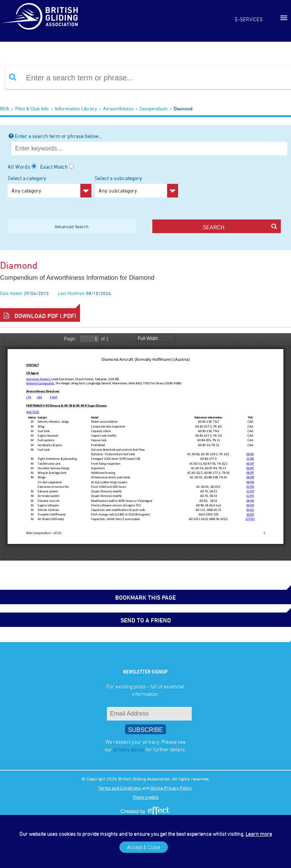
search (240, 227)
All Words (19, 167)
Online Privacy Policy (171, 788)
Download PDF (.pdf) (40, 316)
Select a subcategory (137, 186)
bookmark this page (145, 597)
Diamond (183, 108)
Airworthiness (118, 108)
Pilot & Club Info (32, 108)
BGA (5, 108)
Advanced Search (72, 226)
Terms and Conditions (120, 788)
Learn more (259, 834)
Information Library (76, 108)
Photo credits (146, 797)
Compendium (153, 108)
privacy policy (129, 749)
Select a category (49, 186)
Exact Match (54, 167)
